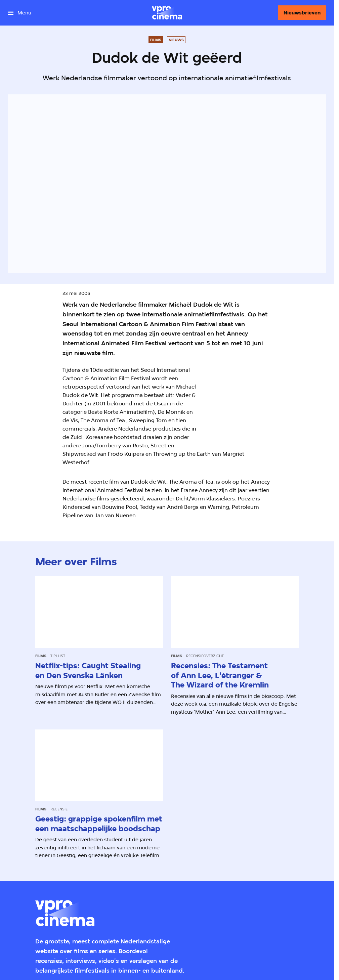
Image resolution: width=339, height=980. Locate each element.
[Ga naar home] (167, 13)
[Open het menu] (20, 13)
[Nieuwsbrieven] (302, 13)
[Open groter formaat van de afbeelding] (266, 403)
